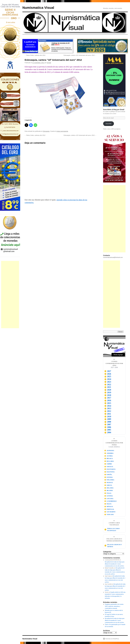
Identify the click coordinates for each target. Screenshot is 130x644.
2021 (108, 387)
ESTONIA (108, 477)
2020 (108, 390)
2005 (108, 430)
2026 (108, 374)
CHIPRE (108, 464)
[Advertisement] (10, 295)
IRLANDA (109, 490)
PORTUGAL (109, 509)
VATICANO (109, 515)
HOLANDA (109, 488)
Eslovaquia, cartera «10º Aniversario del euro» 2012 (80, 55)
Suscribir (109, 124)
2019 (108, 393)
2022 (108, 385)
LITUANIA (109, 499)
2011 (108, 414)
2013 (108, 408)
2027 (108, 371)
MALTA (108, 504)
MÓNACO (109, 507)
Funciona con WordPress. (112, 639)
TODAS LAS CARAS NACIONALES (112, 530)
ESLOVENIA (109, 472)
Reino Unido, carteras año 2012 (35, 55)
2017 (108, 398)
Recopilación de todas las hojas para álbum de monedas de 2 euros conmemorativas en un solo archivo (115, 564)
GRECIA (108, 485)
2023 (108, 382)
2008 (108, 422)
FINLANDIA (109, 480)
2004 (108, 432)
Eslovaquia (46, 131)
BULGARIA (109, 461)
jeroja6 (49, 63)
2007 (108, 425)
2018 (108, 395)
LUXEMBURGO (110, 501)
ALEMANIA (109, 451)
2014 (108, 406)
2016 (108, 400)
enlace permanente (62, 131)
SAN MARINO (110, 512)
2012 (108, 411)
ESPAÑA (108, 475)
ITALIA (108, 493)
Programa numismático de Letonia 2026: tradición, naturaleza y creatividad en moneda (114, 606)
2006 (108, 427)
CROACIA (109, 467)
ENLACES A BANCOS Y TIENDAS (113, 546)
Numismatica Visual (38, 8)
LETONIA (109, 496)
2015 (108, 403)
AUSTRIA (109, 456)
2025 (108, 376)
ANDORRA (109, 453)
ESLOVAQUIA (110, 469)
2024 (108, 379)
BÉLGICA (109, 459)
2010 (108, 417)
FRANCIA (109, 483)
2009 (108, 419)
